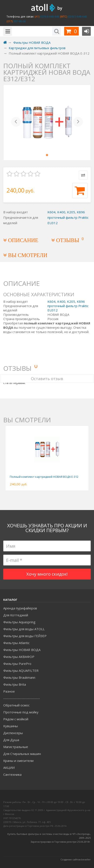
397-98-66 (19, 21)
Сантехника (12, 774)
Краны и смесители (18, 761)
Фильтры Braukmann (19, 677)
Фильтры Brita (15, 684)
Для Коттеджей (16, 615)
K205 (71, 212)
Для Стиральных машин (22, 754)
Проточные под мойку (21, 712)
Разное (9, 691)
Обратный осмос (16, 705)
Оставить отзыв (47, 379)
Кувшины (11, 726)
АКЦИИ (9, 768)
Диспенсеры (13, 733)
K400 (61, 212)
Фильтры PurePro (17, 664)
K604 (51, 212)
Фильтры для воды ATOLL (24, 629)
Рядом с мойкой (16, 719)
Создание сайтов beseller (76, 859)
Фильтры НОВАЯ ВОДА (22, 650)
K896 (81, 212)
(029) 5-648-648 (77, 17)
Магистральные (16, 747)
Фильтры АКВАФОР (19, 657)
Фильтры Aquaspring (19, 622)
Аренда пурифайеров (20, 608)
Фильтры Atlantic (16, 643)
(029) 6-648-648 (49, 17)
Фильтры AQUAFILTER (21, 670)
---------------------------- (22, 698)
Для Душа (11, 740)
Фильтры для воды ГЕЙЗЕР (25, 636)
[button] (16, 123)
